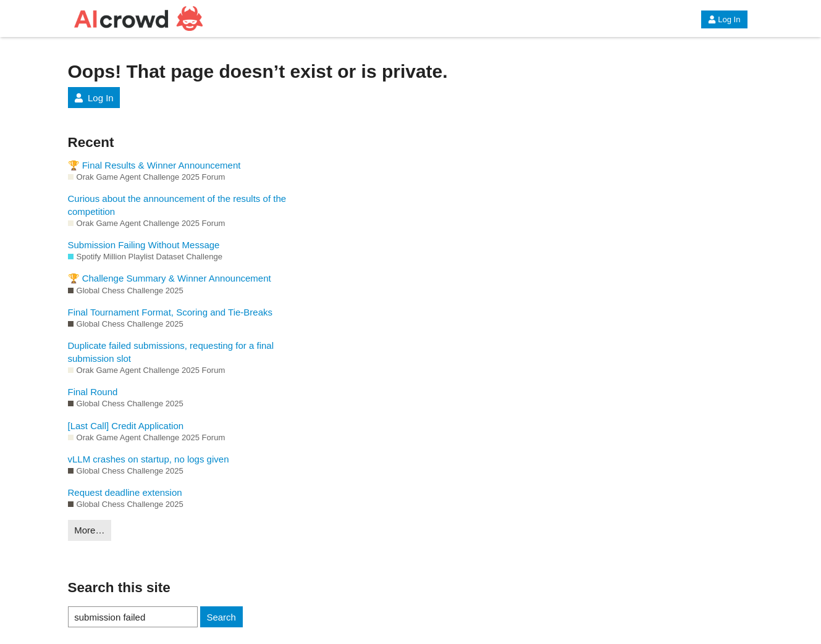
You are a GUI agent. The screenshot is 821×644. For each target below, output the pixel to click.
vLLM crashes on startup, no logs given (149, 459)
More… (89, 530)
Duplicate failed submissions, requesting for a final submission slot (171, 352)
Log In (724, 19)
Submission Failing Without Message (144, 245)
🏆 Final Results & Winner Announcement (154, 165)
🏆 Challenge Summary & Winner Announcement (170, 278)
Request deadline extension (125, 492)
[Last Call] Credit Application (126, 426)
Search (221, 617)
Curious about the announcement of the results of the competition (177, 205)
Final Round (93, 392)
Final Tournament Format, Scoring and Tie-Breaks (171, 312)
